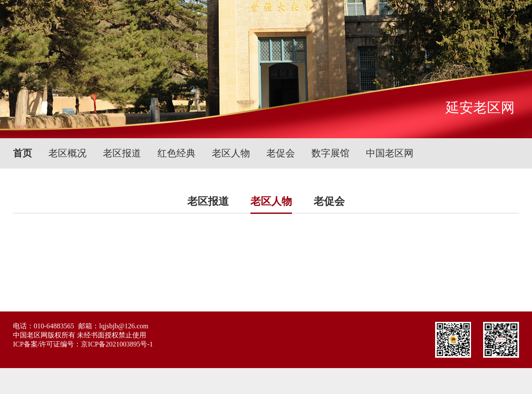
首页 (22, 153)
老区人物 (231, 153)
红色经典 (176, 153)
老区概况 (67, 153)
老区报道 (122, 153)
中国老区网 (390, 153)
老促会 (281, 153)
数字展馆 (330, 153)
